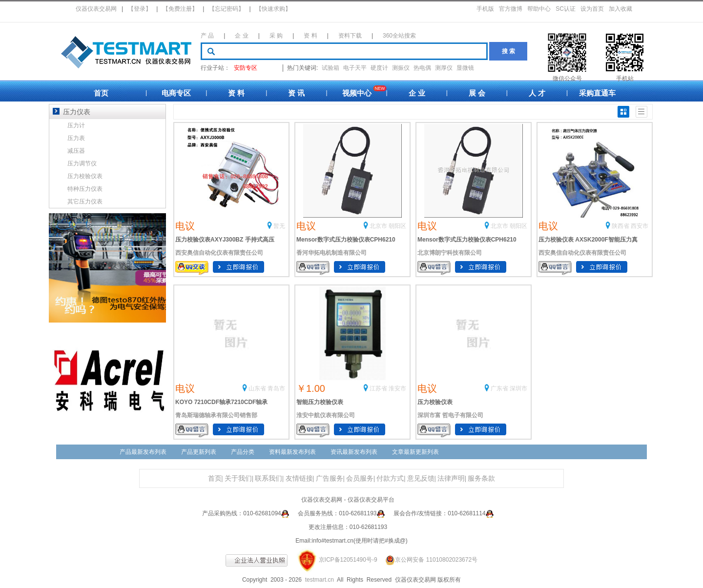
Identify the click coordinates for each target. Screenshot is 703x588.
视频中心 (357, 93)
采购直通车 (597, 93)
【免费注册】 (180, 9)
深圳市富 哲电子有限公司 (450, 415)
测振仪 (401, 68)
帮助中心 (539, 9)
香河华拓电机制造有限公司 (331, 253)
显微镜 (465, 68)
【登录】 (140, 9)
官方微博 (511, 9)
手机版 (485, 9)
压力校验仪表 (435, 402)
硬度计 (379, 68)
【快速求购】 (273, 9)
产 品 (207, 36)
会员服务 (360, 478)
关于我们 (238, 478)
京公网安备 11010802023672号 (428, 560)
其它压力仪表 (85, 202)
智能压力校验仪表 (320, 402)
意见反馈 (421, 478)
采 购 (276, 36)
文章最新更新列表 (415, 452)
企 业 (241, 36)
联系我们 (269, 478)
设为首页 (592, 9)
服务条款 (481, 478)
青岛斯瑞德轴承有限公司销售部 (216, 415)
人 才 (537, 93)
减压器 (76, 151)
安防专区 (246, 68)
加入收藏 (620, 9)
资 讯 (296, 93)
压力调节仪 (82, 163)
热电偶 (422, 68)
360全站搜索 (399, 36)
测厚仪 (444, 68)
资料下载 (350, 36)
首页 (101, 93)
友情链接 (299, 478)
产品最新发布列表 (143, 452)
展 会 (477, 93)
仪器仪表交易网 (96, 9)
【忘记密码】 (227, 9)
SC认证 (566, 9)
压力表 (76, 138)
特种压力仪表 (85, 189)
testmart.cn (320, 580)
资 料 (310, 36)
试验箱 (331, 68)
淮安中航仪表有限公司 (326, 415)
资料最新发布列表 (292, 452)
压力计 (76, 125)
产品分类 (243, 452)
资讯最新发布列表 (354, 452)
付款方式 (390, 478)
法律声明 (451, 478)
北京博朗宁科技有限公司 (450, 253)
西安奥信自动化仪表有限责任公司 (219, 253)
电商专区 (176, 93)
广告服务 (330, 478)
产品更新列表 (199, 452)
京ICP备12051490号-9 (348, 560)
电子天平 (355, 68)
